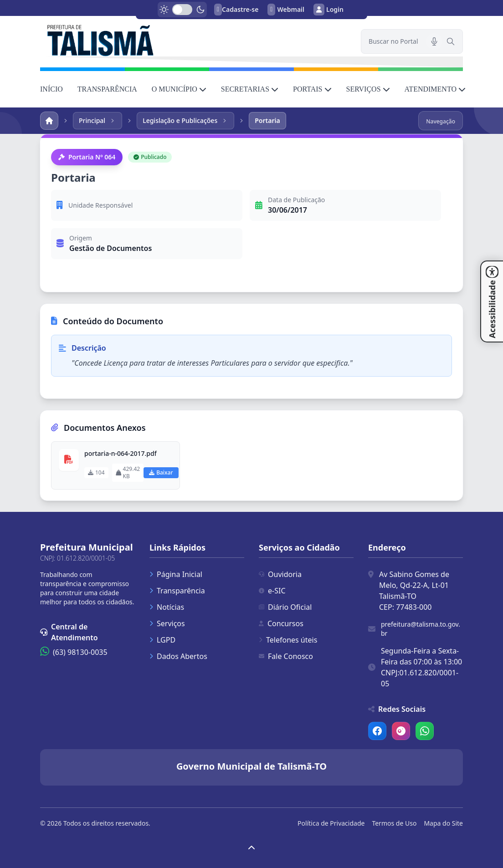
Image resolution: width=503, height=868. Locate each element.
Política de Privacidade (331, 823)
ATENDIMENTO (435, 89)
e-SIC (272, 591)
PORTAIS (312, 89)
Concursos (281, 623)
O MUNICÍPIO (179, 89)
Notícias (167, 607)
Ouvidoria (280, 574)
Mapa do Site (443, 823)
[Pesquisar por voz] (434, 41)
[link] (195, 39)
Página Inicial (176, 574)
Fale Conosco (286, 656)
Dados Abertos (178, 656)
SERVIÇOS (368, 89)
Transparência (177, 591)
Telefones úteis (288, 640)
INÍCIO (51, 89)
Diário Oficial (285, 607)
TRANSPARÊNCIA (107, 89)
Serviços (167, 623)
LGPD (162, 640)
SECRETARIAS (250, 89)
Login (328, 10)
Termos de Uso (394, 823)
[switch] (182, 10)
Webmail (286, 10)
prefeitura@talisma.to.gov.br (421, 629)
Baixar (161, 472)
